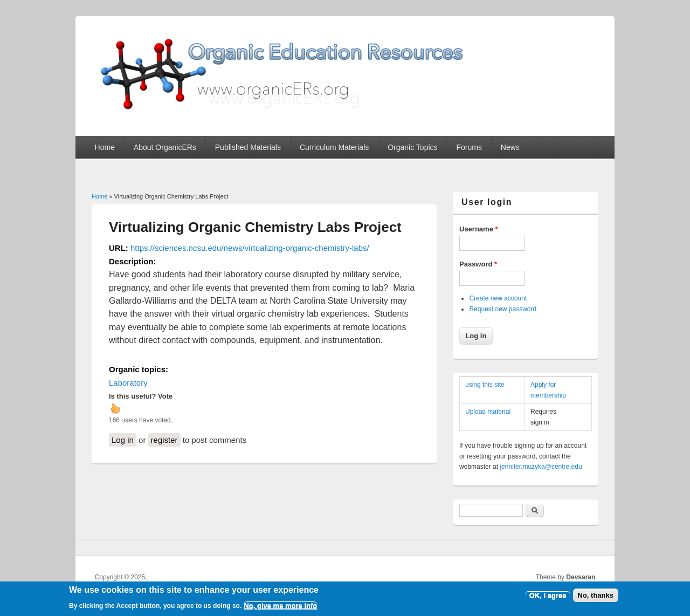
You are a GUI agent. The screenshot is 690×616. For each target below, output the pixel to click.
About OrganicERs (165, 147)
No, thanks (596, 598)
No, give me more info (280, 609)
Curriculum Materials (334, 147)
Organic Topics (412, 147)
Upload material (488, 412)
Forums (469, 147)
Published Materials (248, 147)
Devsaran (581, 577)
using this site (485, 385)
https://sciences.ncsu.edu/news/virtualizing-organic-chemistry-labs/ (250, 248)
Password (478, 264)
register (164, 440)
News (510, 147)
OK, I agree (548, 598)
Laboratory (128, 383)
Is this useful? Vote (141, 396)
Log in (123, 440)
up (115, 408)
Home (105, 147)
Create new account (498, 298)
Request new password (503, 309)
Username (479, 229)
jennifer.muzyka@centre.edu (541, 467)
